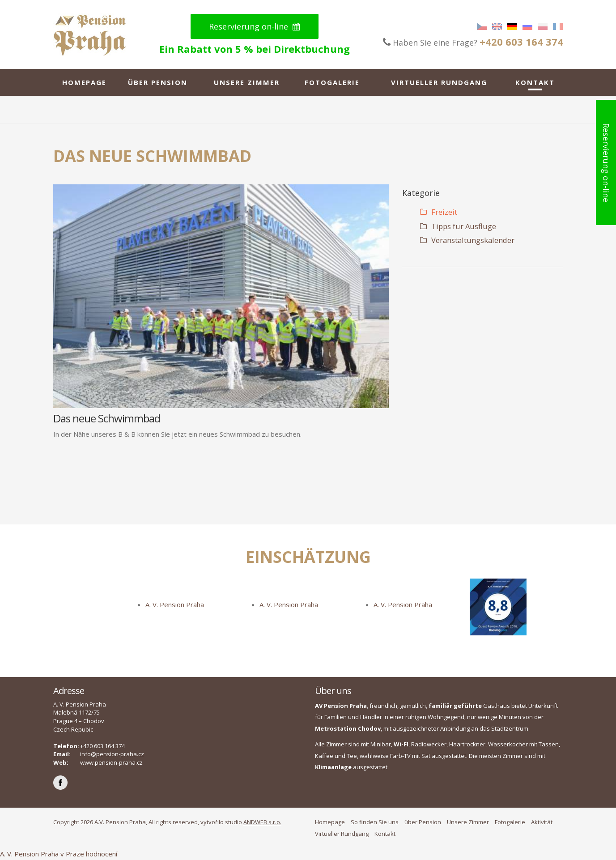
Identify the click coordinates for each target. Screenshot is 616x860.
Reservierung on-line (255, 26)
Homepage (84, 82)
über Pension (158, 82)
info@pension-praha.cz (112, 754)
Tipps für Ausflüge (458, 226)
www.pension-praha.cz (111, 762)
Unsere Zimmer (247, 82)
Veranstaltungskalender (467, 240)
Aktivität (542, 822)
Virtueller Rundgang (439, 82)
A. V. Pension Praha (175, 605)
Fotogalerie (332, 82)
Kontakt (535, 82)
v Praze (72, 854)
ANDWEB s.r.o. (262, 822)
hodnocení (102, 854)
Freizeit (439, 212)
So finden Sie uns (375, 822)
